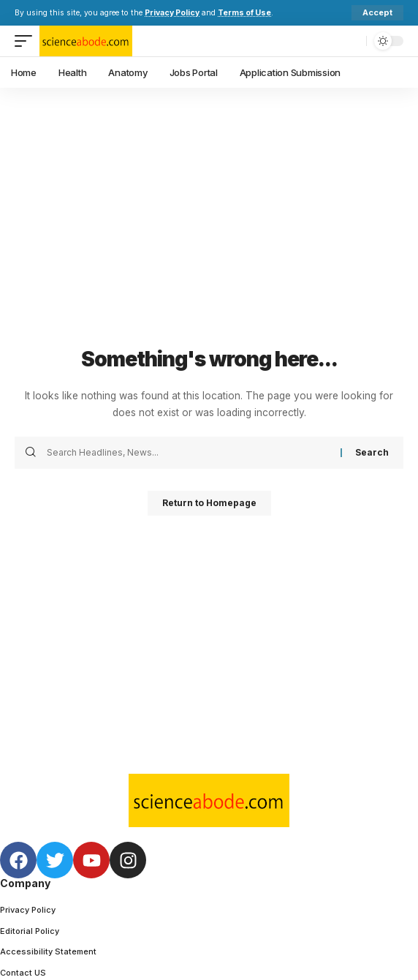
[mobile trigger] (27, 41)
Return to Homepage (209, 503)
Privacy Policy (172, 13)
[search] (351, 41)
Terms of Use (244, 13)
